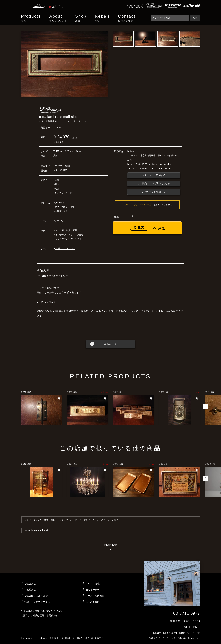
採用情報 (66, 638)
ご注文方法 (30, 584)
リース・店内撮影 (95, 596)
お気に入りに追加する (154, 175)
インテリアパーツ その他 (68, 239)
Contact (127, 18)
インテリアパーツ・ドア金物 (69, 235)
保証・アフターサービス (37, 602)
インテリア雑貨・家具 (66, 230)
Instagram (27, 638)
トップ (26, 520)
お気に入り (56, 6)
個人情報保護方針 (95, 638)
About (58, 18)
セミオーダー (93, 590)
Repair (102, 18)
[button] (206, 406)
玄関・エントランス (65, 248)
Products (31, 18)
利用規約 (78, 638)
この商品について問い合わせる (154, 183)
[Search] (170, 18)
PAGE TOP (110, 554)
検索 (195, 18)
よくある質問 (93, 602)
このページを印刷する (154, 192)
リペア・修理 (93, 584)
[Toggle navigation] (24, 7)
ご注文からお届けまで (36, 596)
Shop (81, 18)
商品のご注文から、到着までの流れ (138, 205)
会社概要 (54, 638)
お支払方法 (30, 590)
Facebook (41, 638)
